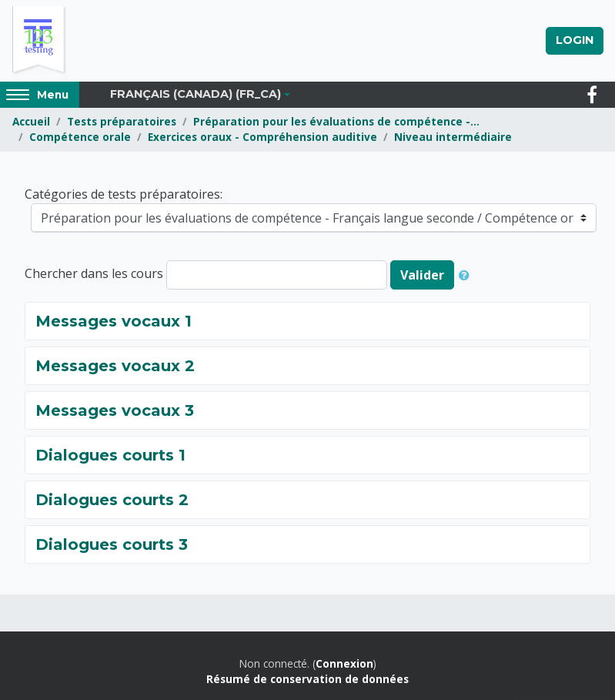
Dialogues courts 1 (110, 455)
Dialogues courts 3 (112, 544)
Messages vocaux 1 (114, 321)
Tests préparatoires (122, 121)
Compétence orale (80, 137)
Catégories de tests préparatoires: (124, 194)
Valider (422, 275)
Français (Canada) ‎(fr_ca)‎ (196, 94)
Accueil (31, 121)
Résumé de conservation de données (307, 679)
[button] (467, 275)
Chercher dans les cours (94, 273)
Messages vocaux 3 (115, 410)
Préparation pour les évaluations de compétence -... (336, 121)
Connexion (344, 663)
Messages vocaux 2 (115, 366)
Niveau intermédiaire (453, 137)
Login (575, 40)
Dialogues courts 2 (112, 500)
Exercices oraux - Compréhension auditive (262, 137)
